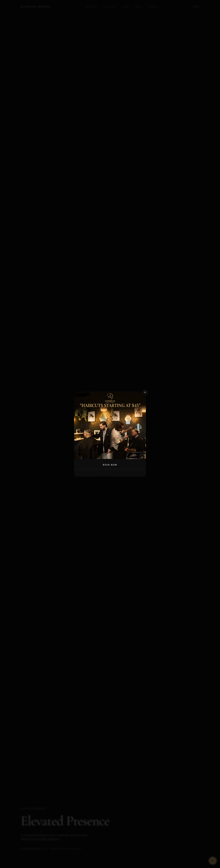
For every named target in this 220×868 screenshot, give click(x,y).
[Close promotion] (145, 392)
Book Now (110, 465)
